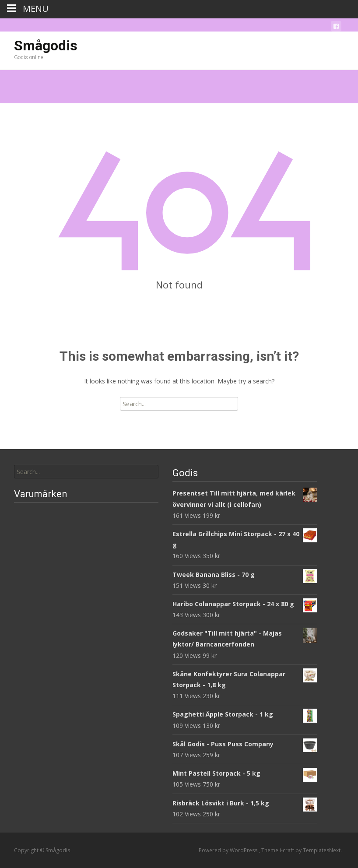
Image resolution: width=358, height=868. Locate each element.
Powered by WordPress (229, 850)
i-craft (288, 850)
